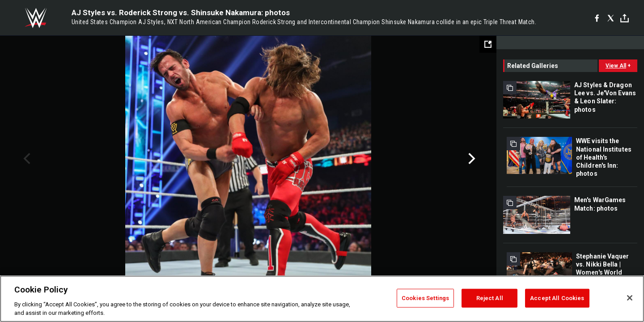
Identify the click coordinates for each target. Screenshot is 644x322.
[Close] (630, 298)
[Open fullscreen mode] (488, 44)
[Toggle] (625, 18)
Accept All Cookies (557, 298)
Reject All (490, 298)
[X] (611, 18)
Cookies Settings (425, 298)
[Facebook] (597, 18)
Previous (26, 159)
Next (471, 159)
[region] (322, 299)
